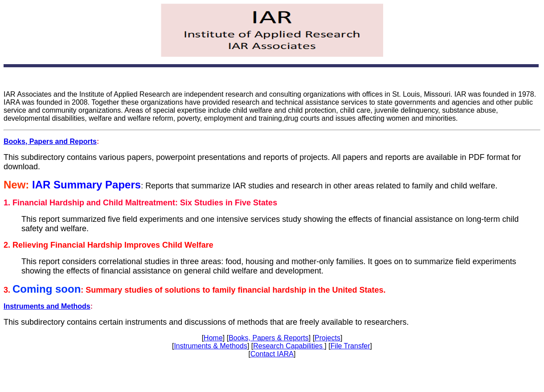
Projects (327, 338)
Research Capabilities (289, 346)
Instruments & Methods (211, 346)
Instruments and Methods (47, 306)
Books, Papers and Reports (50, 141)
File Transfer (350, 346)
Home (213, 338)
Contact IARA (272, 354)
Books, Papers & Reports (269, 338)
